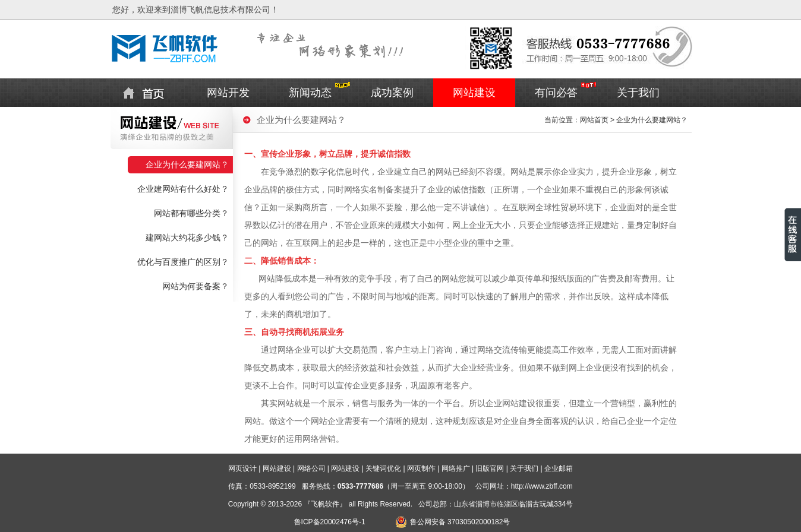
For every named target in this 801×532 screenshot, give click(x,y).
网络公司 (311, 468)
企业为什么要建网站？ (187, 165)
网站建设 (474, 93)
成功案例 (392, 93)
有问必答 (556, 93)
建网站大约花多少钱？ (187, 238)
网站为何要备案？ (195, 286)
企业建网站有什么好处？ (183, 189)
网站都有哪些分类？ (191, 213)
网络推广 (456, 468)
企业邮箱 (559, 468)
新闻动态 (310, 93)
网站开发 (228, 93)
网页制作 (421, 468)
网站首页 (594, 120)
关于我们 (638, 93)
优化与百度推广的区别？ (183, 262)
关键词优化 (383, 468)
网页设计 (242, 468)
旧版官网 (490, 468)
